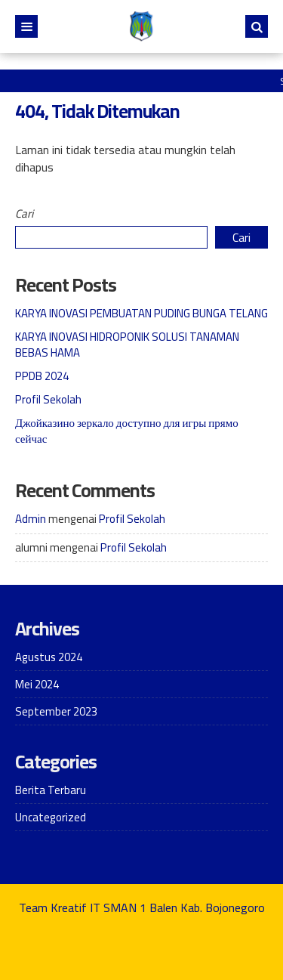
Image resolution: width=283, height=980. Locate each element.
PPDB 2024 (42, 376)
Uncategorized (51, 817)
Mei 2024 (37, 684)
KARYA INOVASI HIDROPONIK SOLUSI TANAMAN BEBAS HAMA (127, 345)
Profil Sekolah (48, 399)
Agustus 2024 (49, 657)
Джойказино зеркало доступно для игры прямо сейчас (127, 431)
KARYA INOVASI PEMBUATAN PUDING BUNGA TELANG (141, 313)
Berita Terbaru (51, 790)
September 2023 (56, 711)
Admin (31, 519)
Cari (24, 213)
